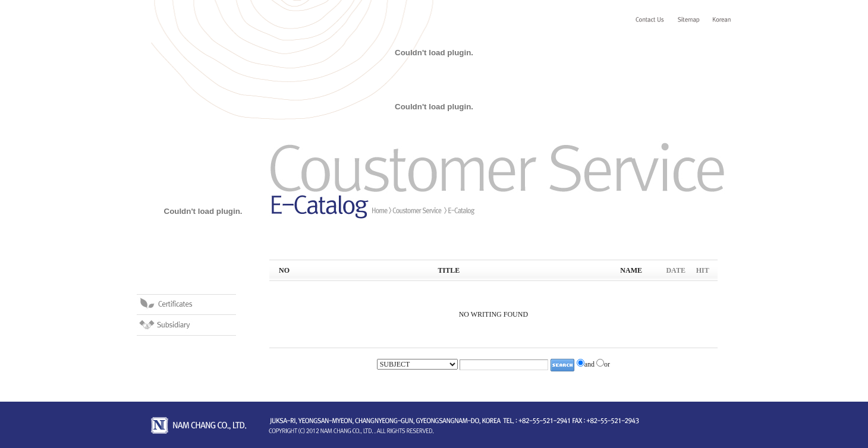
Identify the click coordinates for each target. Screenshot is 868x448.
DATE (675, 270)
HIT (703, 270)
